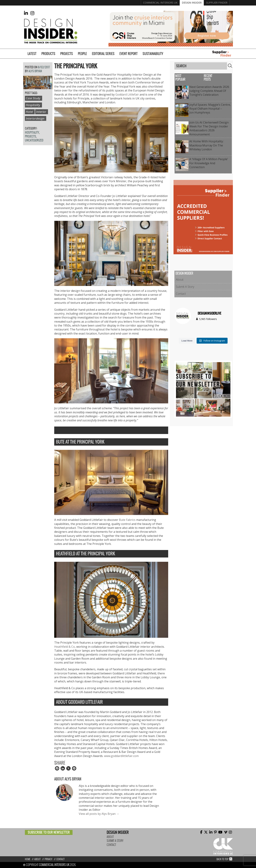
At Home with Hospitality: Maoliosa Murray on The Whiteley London (206, 145)
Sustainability (153, 54)
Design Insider (192, 3)
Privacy (48, 859)
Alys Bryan (35, 71)
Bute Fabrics (127, 520)
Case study (33, 98)
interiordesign (35, 118)
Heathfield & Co (65, 647)
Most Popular (180, 78)
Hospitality (33, 105)
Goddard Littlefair (127, 94)
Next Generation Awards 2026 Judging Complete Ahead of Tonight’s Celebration (209, 91)
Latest (32, 54)
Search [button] (230, 66)
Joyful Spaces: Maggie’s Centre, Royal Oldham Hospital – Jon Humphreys (210, 109)
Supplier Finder (217, 3)
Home (28, 859)
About (180, 280)
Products (48, 54)
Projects (67, 54)
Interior (41, 112)
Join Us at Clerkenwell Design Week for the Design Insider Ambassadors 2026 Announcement (209, 128)
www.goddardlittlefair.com (121, 756)
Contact (181, 294)
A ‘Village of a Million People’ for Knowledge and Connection (209, 163)
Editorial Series (103, 54)
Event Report (129, 54)
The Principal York (76, 66)
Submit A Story (185, 287)
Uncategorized (34, 140)
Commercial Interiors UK (160, 3)
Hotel (29, 112)
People (82, 54)
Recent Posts (208, 78)
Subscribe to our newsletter (49, 832)
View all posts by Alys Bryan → (99, 814)
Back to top (222, 859)
